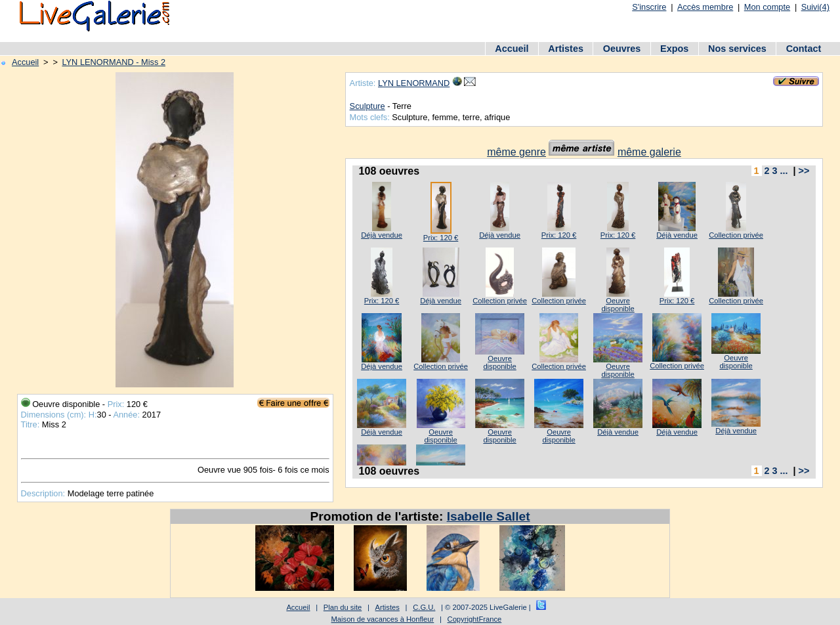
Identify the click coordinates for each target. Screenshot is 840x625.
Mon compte (767, 7)
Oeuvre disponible (618, 305)
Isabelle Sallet (489, 516)
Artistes (566, 49)
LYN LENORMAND (414, 83)
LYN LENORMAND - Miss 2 (114, 62)
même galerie (649, 152)
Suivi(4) (815, 7)
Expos (674, 49)
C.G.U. (424, 607)
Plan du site (343, 607)
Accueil (512, 49)
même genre (516, 152)
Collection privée (736, 235)
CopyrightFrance (475, 619)
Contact (804, 49)
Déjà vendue (382, 235)
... (784, 171)
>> (804, 171)
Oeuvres (622, 49)
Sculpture (367, 106)
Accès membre (705, 7)
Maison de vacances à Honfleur (383, 619)
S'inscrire (649, 7)
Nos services (737, 49)
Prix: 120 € (441, 238)
